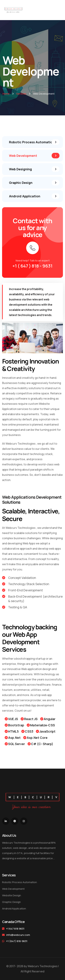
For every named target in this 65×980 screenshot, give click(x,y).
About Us (9, 835)
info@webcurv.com (18, 935)
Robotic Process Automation (19, 882)
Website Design (12, 895)
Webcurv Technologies (21, 444)
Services (21, 94)
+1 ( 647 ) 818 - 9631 (32, 266)
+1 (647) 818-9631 (15, 941)
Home (6, 94)
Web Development (13, 889)
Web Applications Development (32, 497)
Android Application (14, 909)
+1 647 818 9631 (15, 929)
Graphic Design (11, 902)
